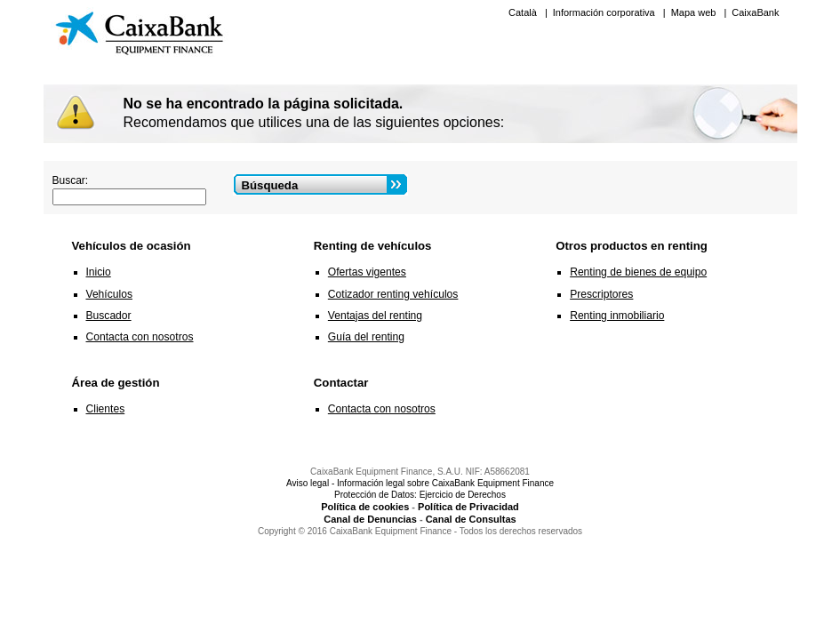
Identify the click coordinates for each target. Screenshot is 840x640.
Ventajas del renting (375, 316)
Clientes (106, 409)
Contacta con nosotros (140, 337)
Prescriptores (601, 294)
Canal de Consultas (471, 519)
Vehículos (109, 294)
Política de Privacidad (468, 507)
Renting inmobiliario (617, 316)
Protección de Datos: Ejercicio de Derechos (420, 495)
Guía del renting (366, 337)
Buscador (109, 316)
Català (524, 12)
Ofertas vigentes (367, 272)
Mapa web (695, 12)
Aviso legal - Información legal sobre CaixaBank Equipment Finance (420, 483)
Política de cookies (365, 507)
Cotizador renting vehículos (393, 294)
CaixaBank (755, 12)
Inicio (99, 272)
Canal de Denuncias (370, 519)
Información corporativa (605, 12)
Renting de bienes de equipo (638, 272)
